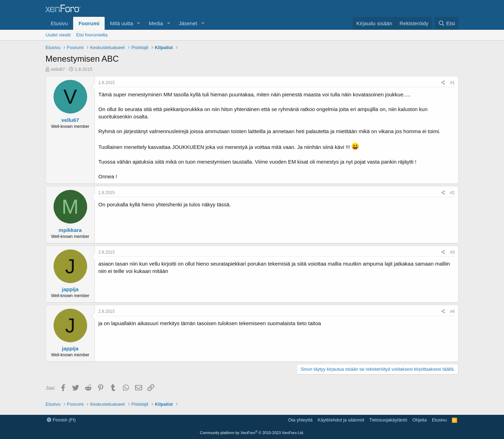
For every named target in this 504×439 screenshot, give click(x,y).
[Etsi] (447, 23)
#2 (452, 193)
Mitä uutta (121, 23)
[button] (139, 23)
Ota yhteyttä (300, 420)
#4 (452, 311)
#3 (452, 252)
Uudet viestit (58, 35)
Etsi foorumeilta (92, 35)
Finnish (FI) (61, 420)
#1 (452, 83)
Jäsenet (188, 23)
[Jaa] (443, 83)
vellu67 (58, 69)
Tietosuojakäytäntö (388, 420)
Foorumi (89, 23)
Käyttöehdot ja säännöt (341, 420)
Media (156, 23)
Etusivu (59, 23)
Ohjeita (419, 420)
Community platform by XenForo (252, 433)
